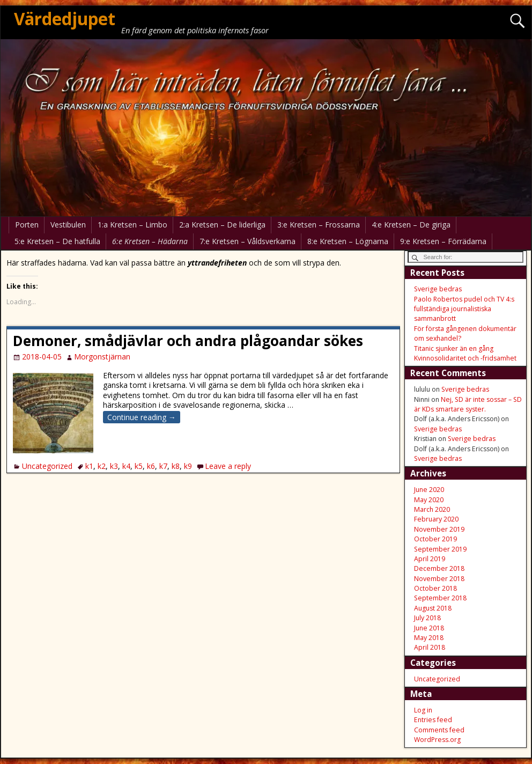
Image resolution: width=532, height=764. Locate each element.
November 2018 (439, 579)
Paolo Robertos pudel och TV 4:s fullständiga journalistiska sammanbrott (464, 309)
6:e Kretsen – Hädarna (150, 241)
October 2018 (435, 588)
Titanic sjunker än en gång (454, 348)
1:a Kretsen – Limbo (132, 225)
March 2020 (432, 509)
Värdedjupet (65, 19)
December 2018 (439, 568)
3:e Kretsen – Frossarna (319, 225)
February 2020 (436, 519)
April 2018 (430, 647)
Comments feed (439, 730)
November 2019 (439, 529)
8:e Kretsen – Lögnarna (348, 241)
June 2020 (429, 490)
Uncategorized (47, 466)
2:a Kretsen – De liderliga (222, 225)
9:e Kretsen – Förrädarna (443, 241)
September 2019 (440, 549)
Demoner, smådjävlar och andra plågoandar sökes (188, 341)
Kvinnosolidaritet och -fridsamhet (465, 358)
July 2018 (427, 618)
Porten (27, 225)
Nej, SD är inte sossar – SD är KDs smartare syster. (468, 404)
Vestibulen (68, 225)
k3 (114, 466)
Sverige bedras (438, 289)
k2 (102, 466)
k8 (176, 466)
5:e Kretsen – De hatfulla (57, 241)
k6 (151, 466)
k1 (89, 466)
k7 (163, 466)
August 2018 (433, 608)
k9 (188, 466)
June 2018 (429, 628)
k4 (126, 466)
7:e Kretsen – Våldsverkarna (247, 241)
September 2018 (440, 598)
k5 (139, 466)
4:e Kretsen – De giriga (411, 225)
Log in (423, 710)
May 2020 (429, 500)
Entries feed (433, 720)
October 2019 (435, 539)
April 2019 (430, 559)
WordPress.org (437, 740)
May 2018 (429, 638)
